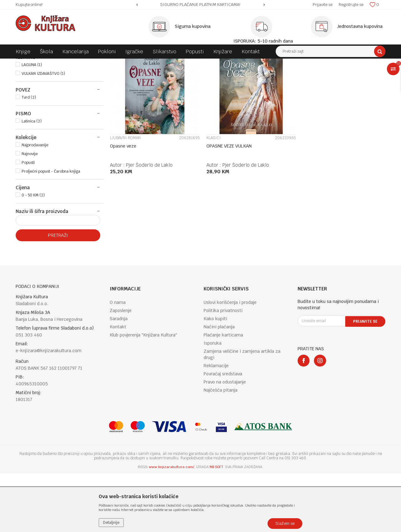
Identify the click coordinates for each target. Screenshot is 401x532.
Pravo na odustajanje (225, 441)
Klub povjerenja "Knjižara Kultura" (143, 394)
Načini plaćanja (219, 385)
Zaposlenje (121, 369)
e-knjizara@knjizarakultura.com (49, 409)
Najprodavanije (35, 204)
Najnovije (30, 212)
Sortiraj (260, 75)
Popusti (28, 221)
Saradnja (119, 377)
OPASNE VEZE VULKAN (227, 202)
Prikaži (320, 75)
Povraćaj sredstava (223, 432)
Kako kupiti (215, 377)
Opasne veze (123, 202)
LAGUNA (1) (32, 123)
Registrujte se (351, 5)
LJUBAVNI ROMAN (125, 194)
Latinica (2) (32, 180)
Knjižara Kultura (29, 63)
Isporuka (213, 402)
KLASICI (211, 194)
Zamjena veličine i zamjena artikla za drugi (242, 413)
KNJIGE (26, 90)
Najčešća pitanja (221, 449)
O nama (118, 361)
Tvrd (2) (29, 156)
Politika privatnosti (223, 369)
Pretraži (58, 294)
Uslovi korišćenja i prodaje (230, 361)
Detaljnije (111, 523)
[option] (200, 5)
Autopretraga (233, 75)
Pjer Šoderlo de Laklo (149, 221)
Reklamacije (216, 424)
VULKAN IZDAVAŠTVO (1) (43, 132)
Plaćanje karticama (223, 394)
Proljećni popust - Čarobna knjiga (51, 230)
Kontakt (118, 385)
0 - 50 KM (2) (33, 254)
